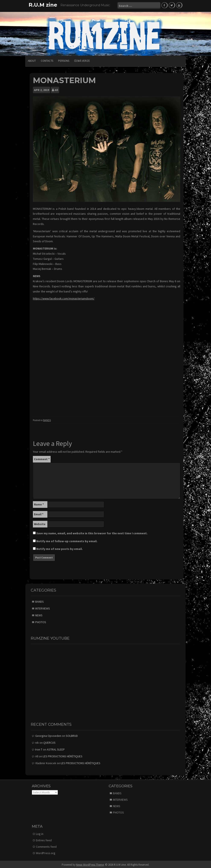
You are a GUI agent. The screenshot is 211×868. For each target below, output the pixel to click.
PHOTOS (41, 621)
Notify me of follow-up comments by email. (67, 540)
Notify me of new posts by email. (59, 548)
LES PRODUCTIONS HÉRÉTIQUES (63, 755)
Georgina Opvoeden (48, 735)
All (56, 89)
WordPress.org (46, 852)
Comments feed (46, 846)
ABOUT (32, 60)
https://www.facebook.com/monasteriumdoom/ (64, 298)
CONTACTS (47, 60)
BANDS (47, 419)
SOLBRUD (72, 735)
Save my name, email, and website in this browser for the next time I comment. (92, 532)
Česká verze (82, 60)
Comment (42, 458)
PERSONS (64, 60)
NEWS (39, 614)
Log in (40, 833)
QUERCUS (49, 742)
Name (39, 504)
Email (39, 513)
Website (40, 523)
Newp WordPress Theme (90, 864)
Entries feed (44, 839)
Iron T (39, 749)
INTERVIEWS (43, 608)
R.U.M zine (43, 5)
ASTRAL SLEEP (56, 749)
